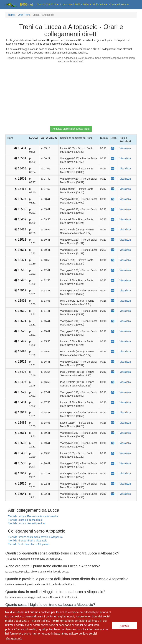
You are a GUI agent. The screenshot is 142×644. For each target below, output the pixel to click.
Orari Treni (24, 15)
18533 (22, 443)
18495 (22, 372)
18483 (22, 423)
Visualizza (125, 148)
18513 (22, 240)
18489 (22, 229)
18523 (22, 331)
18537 (22, 473)
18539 (22, 484)
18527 (22, 392)
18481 (22, 402)
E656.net (27, 4)
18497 (22, 382)
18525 (22, 362)
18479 (22, 341)
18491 (22, 301)
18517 (22, 290)
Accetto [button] (124, 626)
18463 (22, 168)
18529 (22, 412)
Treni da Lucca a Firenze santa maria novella (33, 516)
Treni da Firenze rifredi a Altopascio (28, 541)
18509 (22, 209)
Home (11, 15)
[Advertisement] (71, 93)
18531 (22, 433)
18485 (22, 453)
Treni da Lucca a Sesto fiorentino (26, 523)
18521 (22, 321)
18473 (22, 280)
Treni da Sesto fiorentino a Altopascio (29, 544)
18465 (22, 189)
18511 (22, 250)
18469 (22, 219)
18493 (22, 351)
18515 (22, 270)
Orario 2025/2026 (48, 4)
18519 (22, 311)
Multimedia (100, 4)
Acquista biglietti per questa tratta (71, 129)
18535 (22, 463)
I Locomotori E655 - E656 (76, 4)
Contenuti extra (119, 4)
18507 (22, 199)
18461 (22, 148)
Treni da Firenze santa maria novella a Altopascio (35, 537)
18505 (22, 179)
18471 (22, 260)
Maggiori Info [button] (14, 638)
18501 (22, 158)
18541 (22, 494)
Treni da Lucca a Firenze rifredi (25, 520)
